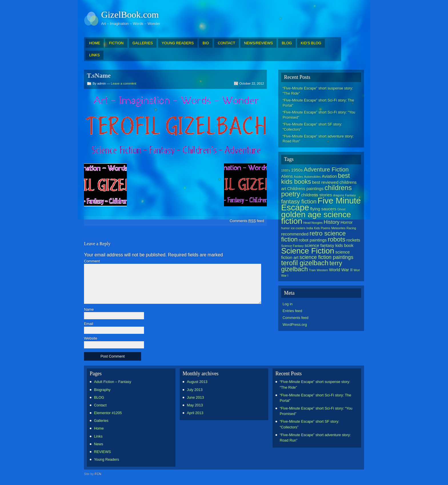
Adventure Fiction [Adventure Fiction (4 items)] (326, 169)
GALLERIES (143, 43)
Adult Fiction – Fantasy (113, 382)
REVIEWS (102, 452)
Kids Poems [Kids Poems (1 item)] (322, 228)
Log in (288, 304)
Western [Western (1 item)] (322, 270)
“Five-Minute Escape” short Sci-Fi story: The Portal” (318, 103)
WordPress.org (295, 325)
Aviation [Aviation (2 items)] (329, 176)
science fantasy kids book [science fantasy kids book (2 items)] (329, 245)
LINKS (94, 55)
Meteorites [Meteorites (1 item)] (338, 228)
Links (98, 436)
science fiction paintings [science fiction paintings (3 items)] (326, 257)
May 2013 (195, 405)
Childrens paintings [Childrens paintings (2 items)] (305, 188)
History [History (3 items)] (332, 222)
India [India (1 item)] (310, 228)
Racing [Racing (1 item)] (351, 228)
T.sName (99, 76)
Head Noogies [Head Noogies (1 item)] (313, 223)
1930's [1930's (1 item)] (286, 170)
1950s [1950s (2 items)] (297, 170)
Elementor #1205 (108, 413)
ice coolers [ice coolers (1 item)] (298, 228)
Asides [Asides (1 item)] (298, 177)
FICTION (116, 43)
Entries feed (292, 311)
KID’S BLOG (311, 43)
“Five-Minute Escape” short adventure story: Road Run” (318, 139)
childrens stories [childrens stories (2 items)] (317, 195)
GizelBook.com (130, 15)
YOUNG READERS (178, 43)
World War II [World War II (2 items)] (341, 270)
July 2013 (195, 390)
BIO (206, 43)
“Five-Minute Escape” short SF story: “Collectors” (312, 127)
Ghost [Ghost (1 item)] (341, 209)
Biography (102, 390)
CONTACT (226, 43)
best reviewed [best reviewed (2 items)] (325, 182)
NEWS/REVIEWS (258, 43)
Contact (100, 405)
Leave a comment (124, 83)
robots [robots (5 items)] (337, 239)
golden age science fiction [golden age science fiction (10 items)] (316, 218)
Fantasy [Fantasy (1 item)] (351, 195)
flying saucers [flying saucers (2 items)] (323, 209)
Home (99, 428)
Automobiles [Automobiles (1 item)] (312, 177)
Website (91, 339)
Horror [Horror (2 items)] (347, 222)
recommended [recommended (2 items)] (295, 234)
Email (89, 324)
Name (89, 310)
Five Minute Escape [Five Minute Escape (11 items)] (321, 204)
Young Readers (107, 459)
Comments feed (247, 221)
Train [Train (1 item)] (312, 270)
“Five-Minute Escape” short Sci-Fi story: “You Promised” (319, 115)
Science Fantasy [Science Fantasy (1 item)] (292, 246)
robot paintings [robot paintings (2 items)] (313, 240)
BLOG (287, 43)
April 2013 (195, 413)
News (99, 444)
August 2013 (197, 382)
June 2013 (195, 397)
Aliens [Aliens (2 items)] (287, 176)
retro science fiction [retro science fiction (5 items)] (313, 236)
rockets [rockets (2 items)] (353, 240)
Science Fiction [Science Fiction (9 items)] (308, 251)
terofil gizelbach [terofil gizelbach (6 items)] (305, 263)
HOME (95, 43)
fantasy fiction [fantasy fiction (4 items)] (299, 201)
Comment (92, 261)
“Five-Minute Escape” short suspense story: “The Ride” (318, 91)
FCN (98, 474)
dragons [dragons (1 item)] (338, 195)
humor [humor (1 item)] (285, 228)
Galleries (101, 421)
